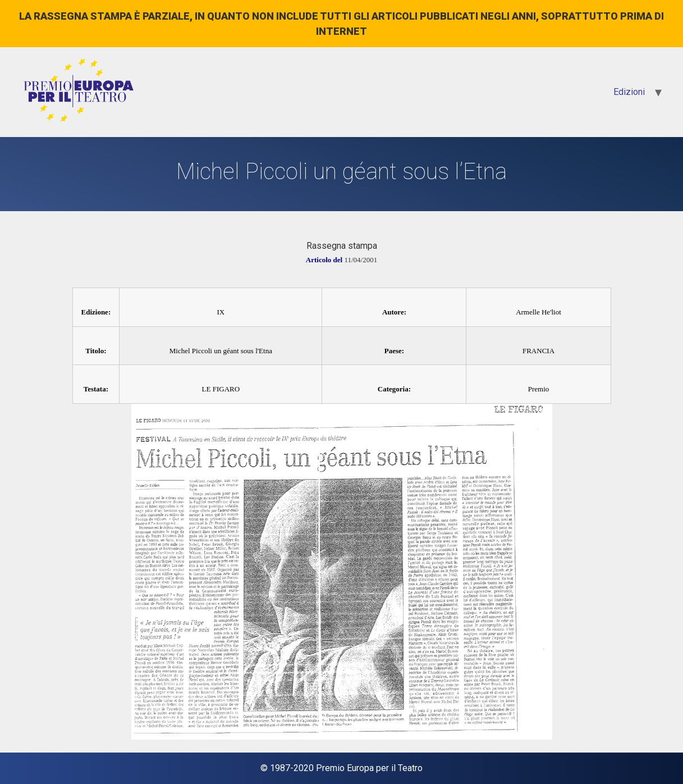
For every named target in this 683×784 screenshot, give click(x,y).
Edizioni (629, 92)
